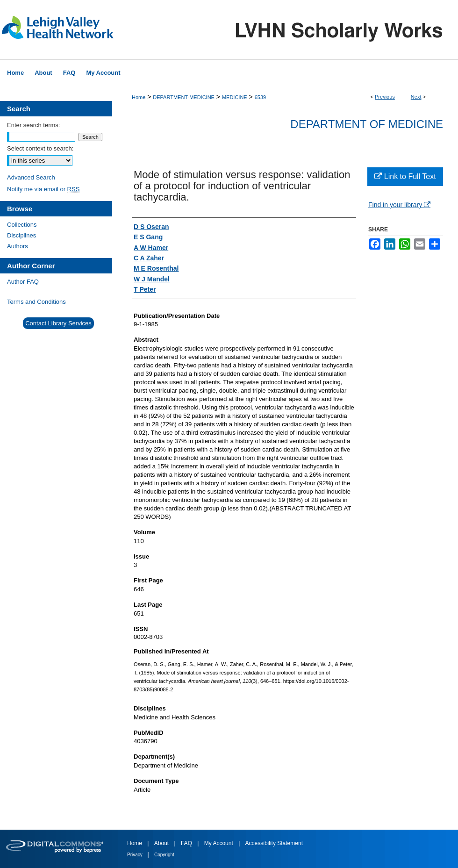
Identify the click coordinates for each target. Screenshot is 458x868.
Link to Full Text (405, 176)
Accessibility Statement (274, 843)
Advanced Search (31, 177)
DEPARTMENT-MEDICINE (184, 97)
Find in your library (399, 205)
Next (416, 97)
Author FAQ (23, 282)
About (162, 843)
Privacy (136, 855)
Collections (22, 225)
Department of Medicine (367, 124)
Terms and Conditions (36, 302)
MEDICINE (235, 97)
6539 (260, 97)
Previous (385, 97)
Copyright (164, 855)
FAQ (187, 843)
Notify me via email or (43, 189)
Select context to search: (40, 148)
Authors (18, 246)
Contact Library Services (58, 323)
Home (139, 97)
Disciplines (21, 235)
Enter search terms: (33, 125)
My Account (219, 843)
